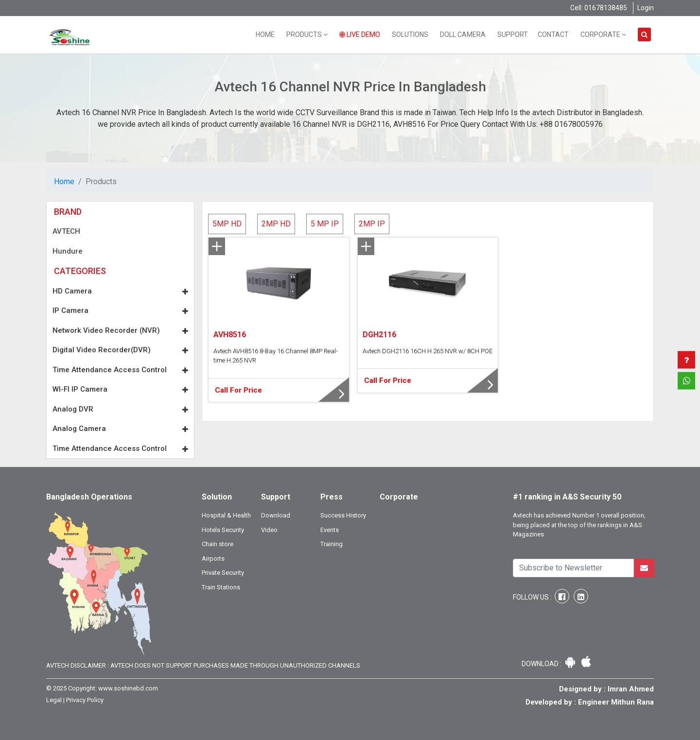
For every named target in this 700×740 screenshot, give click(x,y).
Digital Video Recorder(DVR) (120, 350)
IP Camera (120, 310)
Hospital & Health (226, 515)
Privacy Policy (85, 700)
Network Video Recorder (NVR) (120, 330)
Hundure (68, 251)
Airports (213, 559)
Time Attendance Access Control (120, 370)
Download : (542, 664)
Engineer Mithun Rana (616, 702)
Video (269, 530)
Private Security (223, 573)
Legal (54, 700)
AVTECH (66, 231)
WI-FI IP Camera (120, 389)
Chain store (218, 544)
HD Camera (120, 291)
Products (307, 34)
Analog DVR (120, 409)
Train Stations (221, 587)
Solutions (410, 34)
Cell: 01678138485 (599, 8)
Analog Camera (120, 429)
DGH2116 (379, 335)
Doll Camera (463, 34)
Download (276, 515)
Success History (343, 515)
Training (332, 544)
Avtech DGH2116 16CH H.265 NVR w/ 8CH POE (428, 351)
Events (330, 530)
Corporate (603, 34)
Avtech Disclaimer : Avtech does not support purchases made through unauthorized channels (203, 665)
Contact (553, 34)
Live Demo (360, 34)
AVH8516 (230, 335)
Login (646, 8)
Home (265, 34)
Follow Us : (533, 597)
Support (513, 34)
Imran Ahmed (631, 689)
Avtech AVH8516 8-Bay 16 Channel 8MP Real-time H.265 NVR (276, 356)
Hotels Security (223, 530)
